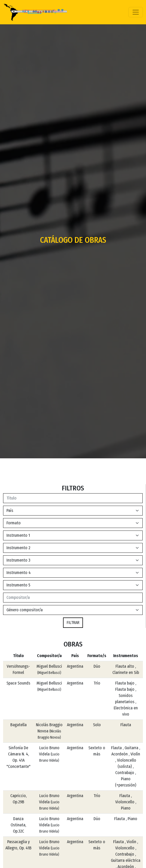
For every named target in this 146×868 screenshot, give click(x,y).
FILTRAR (73, 623)
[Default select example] (73, 511)
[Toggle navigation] (136, 12)
